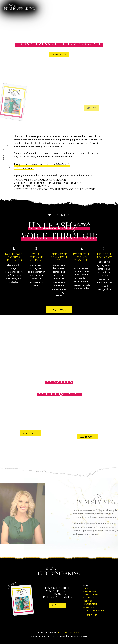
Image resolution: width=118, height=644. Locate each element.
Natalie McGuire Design (69, 632)
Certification (90, 604)
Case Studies (90, 591)
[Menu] (110, 6)
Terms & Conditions (94, 610)
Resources (89, 598)
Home (86, 585)
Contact (88, 601)
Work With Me (91, 595)
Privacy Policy (91, 607)
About (87, 588)
